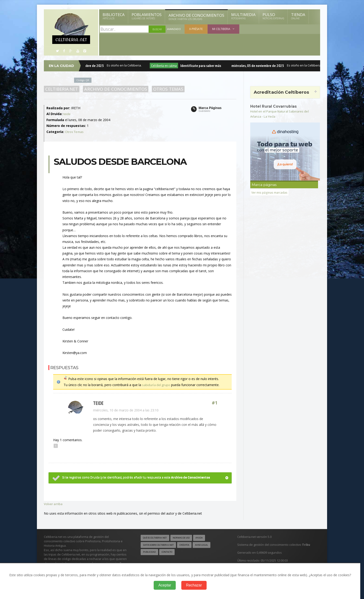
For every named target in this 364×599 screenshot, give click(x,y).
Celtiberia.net (61, 89)
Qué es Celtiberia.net (157, 537)
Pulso (273, 16)
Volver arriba (53, 503)
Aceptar (165, 585)
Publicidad (150, 552)
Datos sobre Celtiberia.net (160, 544)
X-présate (196, 29)
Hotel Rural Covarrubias (275, 106)
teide (67, 114)
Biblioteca (114, 16)
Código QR (83, 80)
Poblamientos (147, 16)
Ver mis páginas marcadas (270, 192)
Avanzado (174, 29)
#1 (215, 403)
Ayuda (206, 537)
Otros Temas (167, 89)
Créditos (190, 544)
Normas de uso (186, 537)
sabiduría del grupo (156, 384)
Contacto (169, 552)
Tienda (298, 16)
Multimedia (243, 16)
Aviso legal (209, 544)
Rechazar (194, 585)
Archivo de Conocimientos (196, 17)
